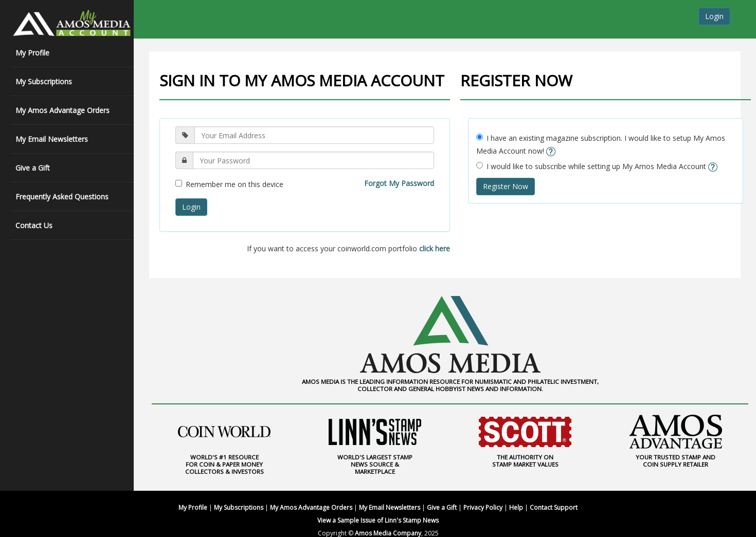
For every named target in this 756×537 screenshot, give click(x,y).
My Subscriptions (44, 81)
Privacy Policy (483, 507)
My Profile (32, 53)
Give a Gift (33, 168)
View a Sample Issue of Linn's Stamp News (378, 520)
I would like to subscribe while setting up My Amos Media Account (597, 166)
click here (435, 248)
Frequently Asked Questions (62, 197)
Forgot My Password (399, 183)
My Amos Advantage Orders (62, 110)
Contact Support (554, 507)
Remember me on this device (229, 184)
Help (516, 507)
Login (714, 16)
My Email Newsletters (52, 139)
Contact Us (34, 225)
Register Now (506, 186)
